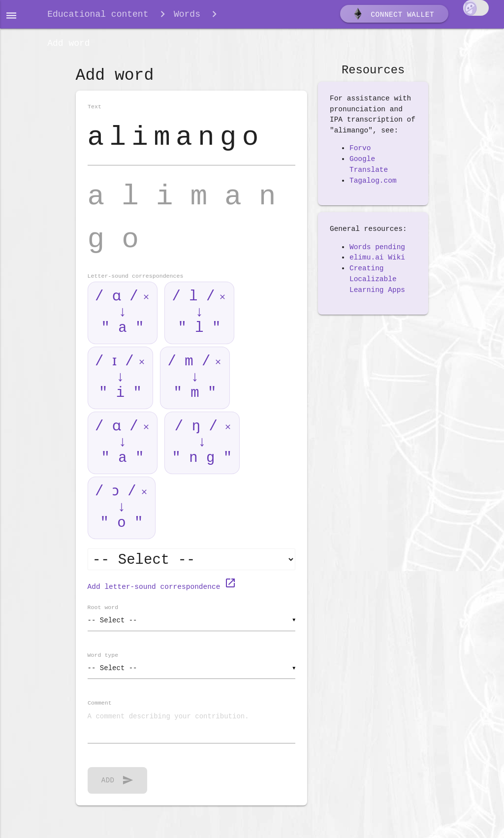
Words (187, 16)
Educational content (98, 16)
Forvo (360, 154)
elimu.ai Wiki (377, 263)
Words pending (377, 253)
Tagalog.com (373, 186)
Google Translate (369, 170)
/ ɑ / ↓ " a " (119, 320)
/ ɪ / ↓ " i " (119, 385)
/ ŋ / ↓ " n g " (202, 450)
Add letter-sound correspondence (162, 594)
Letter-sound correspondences (136, 284)
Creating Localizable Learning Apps (377, 285)
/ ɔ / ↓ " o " (119, 515)
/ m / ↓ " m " (196, 385)
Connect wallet (393, 16)
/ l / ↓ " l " (196, 320)
